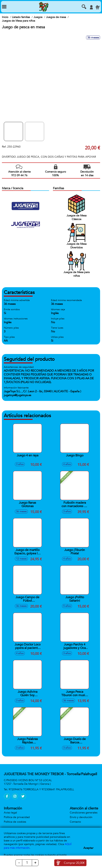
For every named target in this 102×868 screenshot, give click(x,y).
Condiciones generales (84, 813)
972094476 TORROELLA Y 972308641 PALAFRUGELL (41, 789)
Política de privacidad (17, 817)
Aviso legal (10, 813)
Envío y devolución (81, 817)
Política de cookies (15, 822)
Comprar (74, 863)
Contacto (75, 822)
